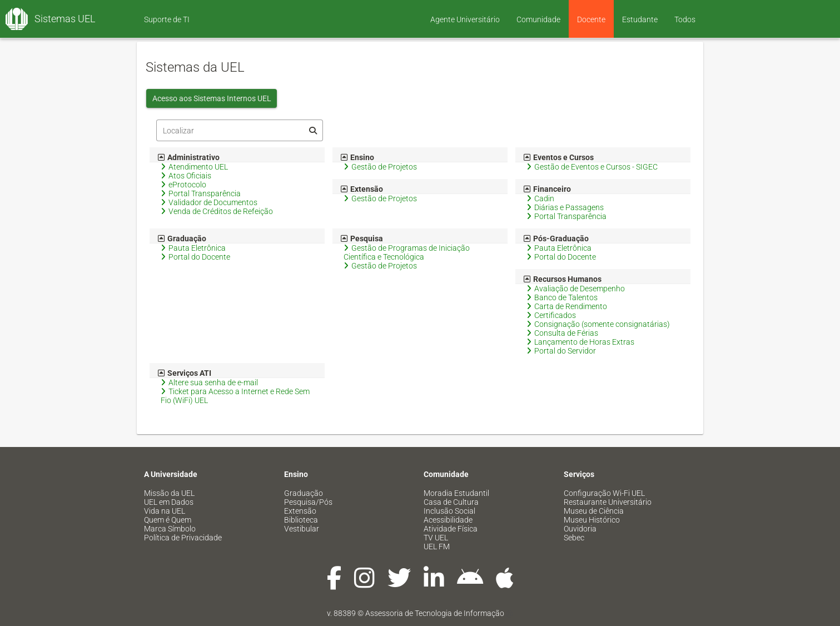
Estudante (640, 19)
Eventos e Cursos (559, 157)
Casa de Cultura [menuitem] (451, 502)
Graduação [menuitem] (304, 493)
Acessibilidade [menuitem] (448, 520)
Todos (685, 19)
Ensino (357, 157)
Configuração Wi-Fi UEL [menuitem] (604, 493)
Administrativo (189, 157)
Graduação (182, 239)
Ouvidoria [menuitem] (580, 529)
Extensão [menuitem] (300, 511)
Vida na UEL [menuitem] (165, 511)
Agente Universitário (465, 19)
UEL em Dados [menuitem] (169, 502)
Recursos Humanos (563, 279)
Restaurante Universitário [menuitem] (608, 502)
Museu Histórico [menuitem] (592, 520)
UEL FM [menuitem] (437, 546)
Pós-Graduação (556, 239)
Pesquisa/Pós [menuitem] (308, 502)
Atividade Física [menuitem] (451, 529)
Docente (591, 19)
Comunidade (538, 19)
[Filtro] (240, 130)
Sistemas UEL (65, 19)
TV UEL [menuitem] (436, 538)
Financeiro (547, 189)
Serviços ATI (185, 373)
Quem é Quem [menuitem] (168, 520)
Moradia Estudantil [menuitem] (456, 493)
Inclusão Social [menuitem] (449, 511)
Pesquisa (362, 239)
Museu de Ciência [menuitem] (594, 511)
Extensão (362, 189)
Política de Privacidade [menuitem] (183, 538)
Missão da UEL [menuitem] (169, 493)
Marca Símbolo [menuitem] (170, 529)
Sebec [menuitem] (574, 538)
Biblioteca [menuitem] (301, 520)
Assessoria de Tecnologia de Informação (435, 613)
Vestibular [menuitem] (302, 529)
